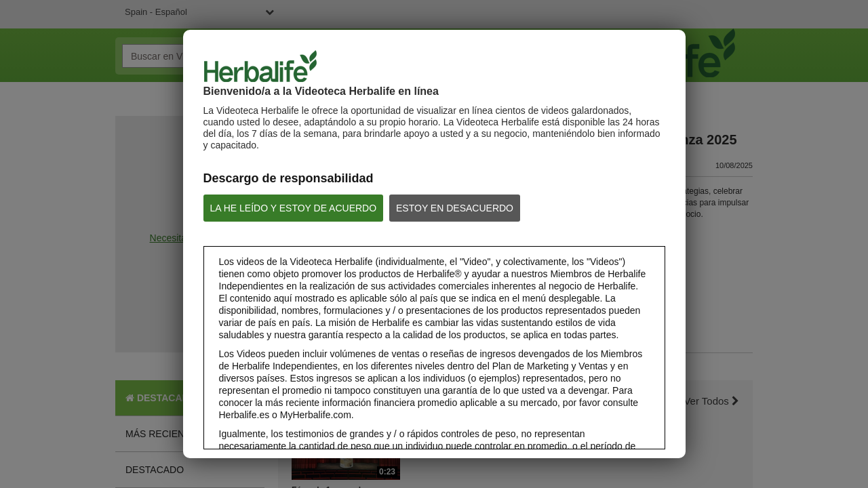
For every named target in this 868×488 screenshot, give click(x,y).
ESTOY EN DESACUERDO (455, 208)
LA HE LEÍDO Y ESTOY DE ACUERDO (294, 208)
